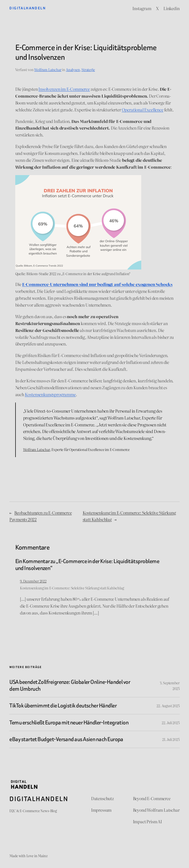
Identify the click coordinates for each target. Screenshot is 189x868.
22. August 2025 (168, 706)
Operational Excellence (143, 110)
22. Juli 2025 (171, 723)
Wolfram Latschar (48, 69)
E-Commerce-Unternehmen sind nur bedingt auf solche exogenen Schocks (97, 284)
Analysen (73, 69)
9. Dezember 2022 (33, 581)
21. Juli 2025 (171, 739)
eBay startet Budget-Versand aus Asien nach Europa (66, 739)
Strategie (88, 69)
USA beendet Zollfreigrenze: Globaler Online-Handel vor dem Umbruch (70, 685)
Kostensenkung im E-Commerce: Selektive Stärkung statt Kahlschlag (72, 588)
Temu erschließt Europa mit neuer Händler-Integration (69, 723)
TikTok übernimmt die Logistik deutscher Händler (63, 706)
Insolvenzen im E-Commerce (64, 89)
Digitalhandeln (28, 8)
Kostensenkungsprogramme (50, 394)
